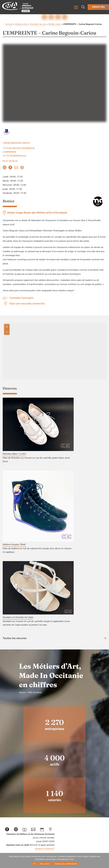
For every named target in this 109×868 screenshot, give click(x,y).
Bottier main (54, 24)
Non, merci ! (45, 864)
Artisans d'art (21, 24)
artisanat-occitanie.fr (45, 849)
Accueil (9, 24)
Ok (35, 864)
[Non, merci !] (105, 860)
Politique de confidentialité (66, 864)
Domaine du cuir (38, 24)
